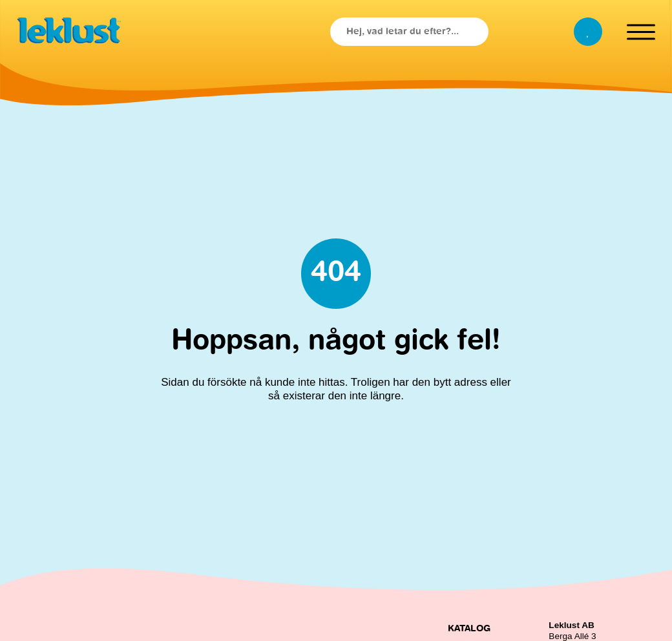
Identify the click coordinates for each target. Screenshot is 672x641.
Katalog (469, 629)
